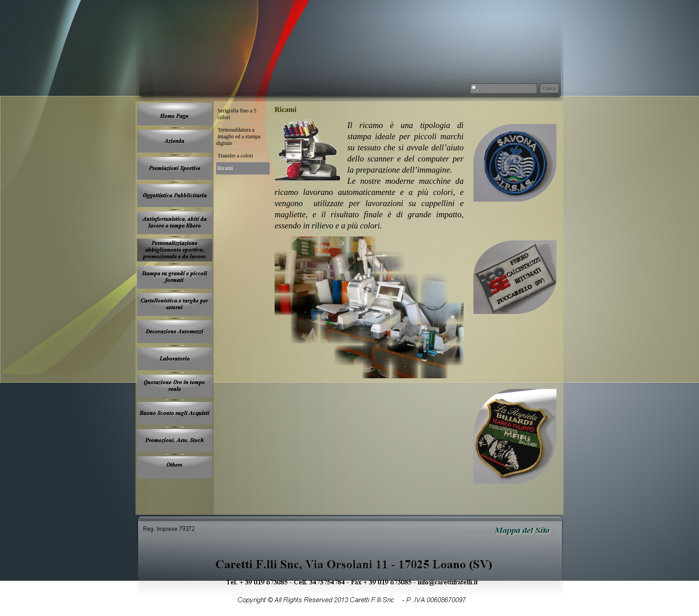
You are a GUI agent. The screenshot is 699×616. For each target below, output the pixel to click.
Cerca (549, 88)
